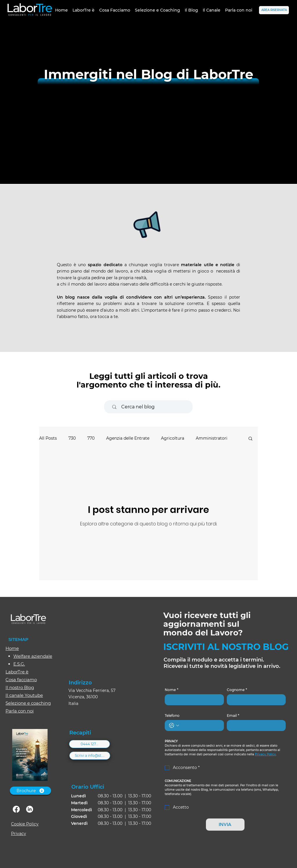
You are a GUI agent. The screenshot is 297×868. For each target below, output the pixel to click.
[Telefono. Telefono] (200, 726)
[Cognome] (255, 700)
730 (72, 438)
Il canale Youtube (24, 695)
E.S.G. (19, 664)
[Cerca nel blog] (151, 407)
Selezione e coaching (28, 703)
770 (91, 438)
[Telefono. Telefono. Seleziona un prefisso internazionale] (174, 726)
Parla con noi (20, 711)
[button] (250, 439)
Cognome (237, 690)
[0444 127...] (89, 744)
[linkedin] (30, 809)
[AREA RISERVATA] (274, 10)
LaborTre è (17, 672)
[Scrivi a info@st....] (90, 756)
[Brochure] (30, 791)
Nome (172, 690)
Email (233, 716)
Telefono (172, 716)
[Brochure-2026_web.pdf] (30, 756)
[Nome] (193, 700)
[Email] (255, 726)
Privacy (19, 834)
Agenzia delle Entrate (128, 438)
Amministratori (212, 438)
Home (12, 648)
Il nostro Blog (20, 687)
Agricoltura (173, 438)
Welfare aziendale (33, 656)
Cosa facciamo (21, 680)
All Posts (48, 438)
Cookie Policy (25, 824)
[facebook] (16, 809)
